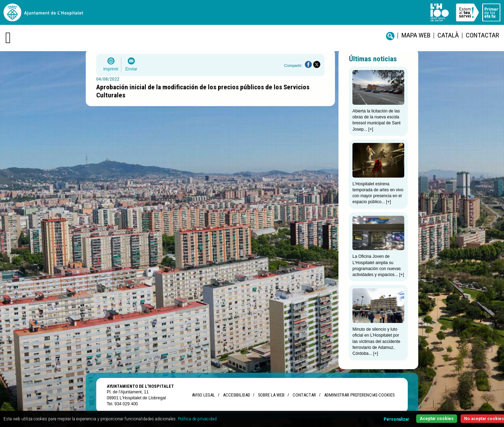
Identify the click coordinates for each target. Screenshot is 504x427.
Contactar (482, 35)
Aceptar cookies (437, 419)
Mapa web (416, 35)
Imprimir (111, 69)
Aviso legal (203, 395)
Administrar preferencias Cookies (359, 395)
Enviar (131, 69)
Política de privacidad (197, 419)
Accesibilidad (236, 395)
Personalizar (396, 419)
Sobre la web (271, 395)
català (448, 35)
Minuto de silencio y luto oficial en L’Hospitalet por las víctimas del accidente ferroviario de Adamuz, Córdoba (376, 341)
